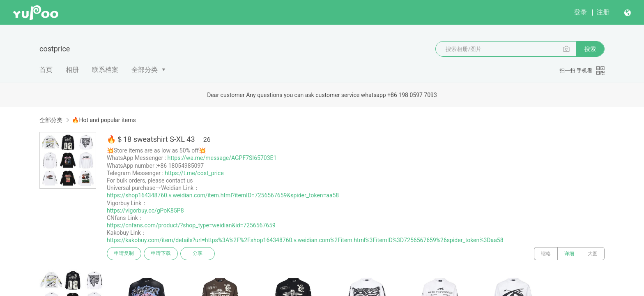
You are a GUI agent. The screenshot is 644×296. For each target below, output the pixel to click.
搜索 (590, 49)
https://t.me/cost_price (194, 173)
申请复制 (124, 254)
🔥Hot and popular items (104, 120)
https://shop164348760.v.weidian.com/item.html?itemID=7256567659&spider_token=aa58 (223, 195)
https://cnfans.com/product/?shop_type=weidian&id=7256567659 (191, 225)
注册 (603, 12)
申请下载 (161, 254)
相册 (72, 70)
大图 (593, 254)
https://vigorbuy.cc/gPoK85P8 (145, 210)
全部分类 (145, 70)
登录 (580, 12)
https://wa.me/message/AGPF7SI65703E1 (222, 158)
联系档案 (105, 70)
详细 (569, 254)
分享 (198, 254)
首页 (46, 70)
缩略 (546, 254)
